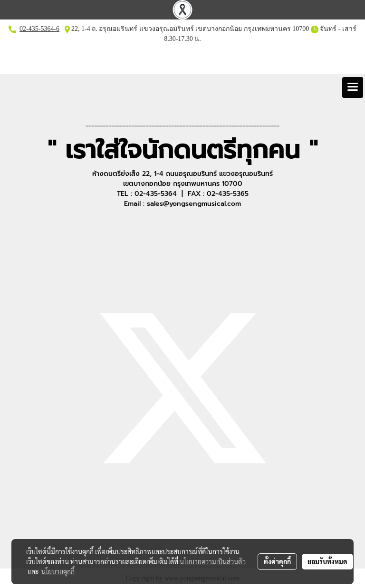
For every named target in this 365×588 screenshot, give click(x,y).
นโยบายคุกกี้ (58, 571)
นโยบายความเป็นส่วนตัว (213, 561)
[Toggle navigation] (353, 87)
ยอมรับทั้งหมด (327, 561)
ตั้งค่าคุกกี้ (277, 561)
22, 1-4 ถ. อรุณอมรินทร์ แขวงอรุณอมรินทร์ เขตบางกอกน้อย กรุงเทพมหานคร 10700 (190, 29)
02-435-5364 (37, 29)
